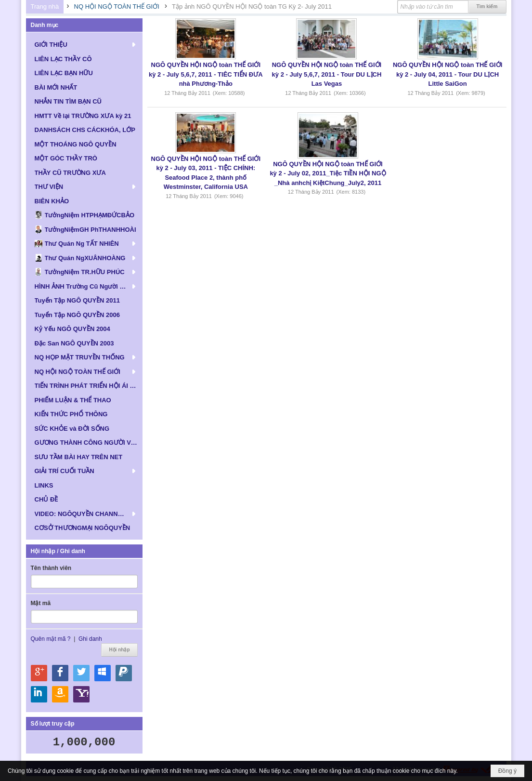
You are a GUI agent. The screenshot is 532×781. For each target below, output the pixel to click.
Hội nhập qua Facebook (60, 673)
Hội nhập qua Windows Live (103, 673)
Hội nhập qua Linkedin (39, 694)
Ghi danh (90, 639)
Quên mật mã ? (51, 639)
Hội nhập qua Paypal (124, 673)
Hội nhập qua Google (39, 673)
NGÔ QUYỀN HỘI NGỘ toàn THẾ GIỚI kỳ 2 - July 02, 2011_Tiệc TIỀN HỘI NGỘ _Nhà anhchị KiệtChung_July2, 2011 (328, 173)
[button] (84, 44)
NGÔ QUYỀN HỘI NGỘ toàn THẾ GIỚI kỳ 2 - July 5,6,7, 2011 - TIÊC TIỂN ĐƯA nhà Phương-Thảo (206, 74)
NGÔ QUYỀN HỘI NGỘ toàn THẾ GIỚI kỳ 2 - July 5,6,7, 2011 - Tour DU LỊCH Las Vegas (327, 74)
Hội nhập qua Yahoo (81, 694)
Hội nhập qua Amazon (60, 694)
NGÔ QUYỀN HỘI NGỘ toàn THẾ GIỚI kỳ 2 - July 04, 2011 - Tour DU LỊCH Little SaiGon (448, 74)
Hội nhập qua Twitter (81, 673)
